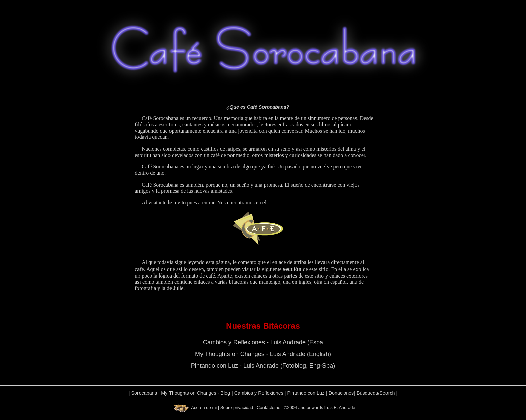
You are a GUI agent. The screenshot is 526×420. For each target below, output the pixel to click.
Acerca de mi (204, 407)
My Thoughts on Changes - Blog (196, 393)
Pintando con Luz (306, 393)
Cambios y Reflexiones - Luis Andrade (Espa (263, 342)
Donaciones (341, 393)
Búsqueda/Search (376, 393)
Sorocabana (144, 393)
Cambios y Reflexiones (259, 393)
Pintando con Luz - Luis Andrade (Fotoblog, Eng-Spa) (263, 366)
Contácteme (269, 407)
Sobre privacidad (237, 407)
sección (292, 269)
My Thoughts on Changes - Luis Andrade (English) (263, 354)
